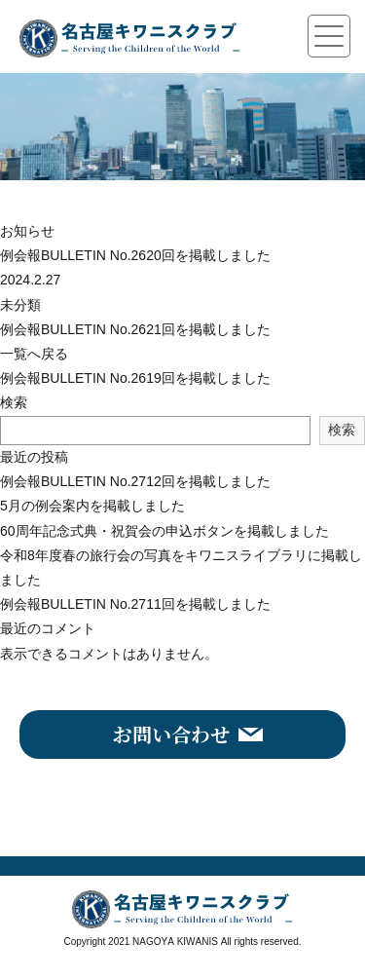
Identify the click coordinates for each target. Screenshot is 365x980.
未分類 (20, 305)
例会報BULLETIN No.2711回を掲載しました (135, 604)
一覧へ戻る (34, 354)
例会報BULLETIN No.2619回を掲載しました (135, 378)
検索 (14, 402)
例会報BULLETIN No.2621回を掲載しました (135, 329)
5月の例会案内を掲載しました (92, 506)
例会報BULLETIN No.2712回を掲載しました (135, 481)
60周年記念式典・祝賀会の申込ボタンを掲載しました (164, 531)
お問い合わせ (171, 734)
